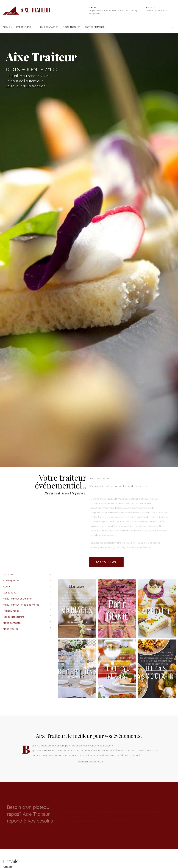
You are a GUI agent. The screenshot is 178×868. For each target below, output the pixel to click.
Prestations (24, 27)
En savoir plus (106, 562)
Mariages (8, 574)
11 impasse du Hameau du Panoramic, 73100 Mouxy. (113, 10)
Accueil (7, 27)
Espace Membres (95, 27)
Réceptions (10, 593)
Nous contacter (48, 27)
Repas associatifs (13, 617)
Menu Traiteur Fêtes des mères (21, 605)
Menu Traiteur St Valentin (18, 599)
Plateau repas (11, 611)
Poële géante (11, 581)
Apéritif (7, 587)
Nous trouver (72, 27)
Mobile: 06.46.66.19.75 (157, 10)
